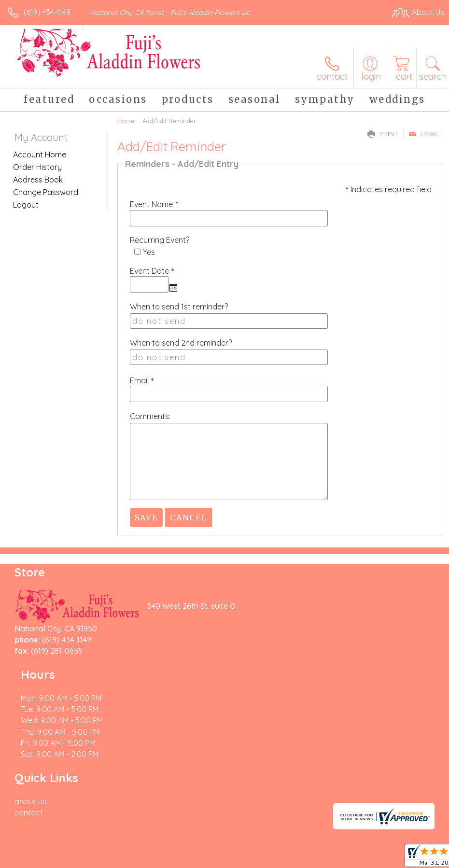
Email (424, 134)
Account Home (40, 154)
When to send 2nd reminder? (181, 343)
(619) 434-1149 (47, 12)
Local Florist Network (349, 842)
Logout (26, 205)
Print (383, 134)
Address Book (38, 180)
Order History (37, 167)
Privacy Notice (280, 842)
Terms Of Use (223, 842)
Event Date (152, 271)
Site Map (409, 842)
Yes (149, 252)
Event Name (154, 204)
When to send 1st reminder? (179, 307)
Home (126, 121)
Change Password (46, 192)
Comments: (150, 416)
